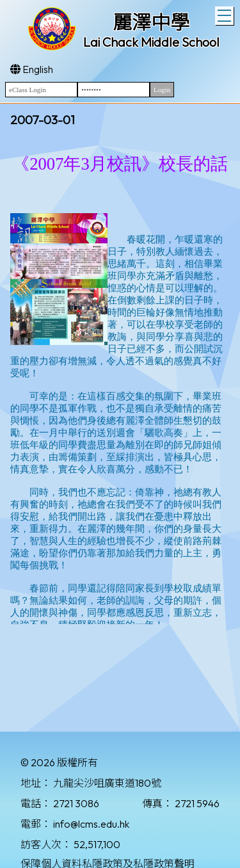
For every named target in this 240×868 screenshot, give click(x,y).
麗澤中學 (151, 22)
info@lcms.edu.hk (91, 824)
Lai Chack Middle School (151, 42)
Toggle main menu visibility (226, 14)
